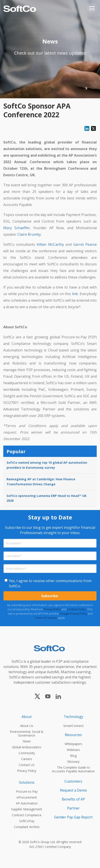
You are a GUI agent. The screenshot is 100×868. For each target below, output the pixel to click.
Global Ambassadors (27, 747)
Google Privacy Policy (73, 614)
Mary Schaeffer (17, 228)
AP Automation (27, 803)
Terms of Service (46, 618)
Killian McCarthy (50, 244)
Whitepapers (73, 744)
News (27, 741)
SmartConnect (73, 726)
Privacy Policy (52, 609)
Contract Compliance (27, 815)
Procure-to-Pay (27, 791)
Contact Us (27, 765)
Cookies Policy (76, 609)
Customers (73, 781)
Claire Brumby (29, 234)
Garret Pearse (85, 244)
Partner (73, 808)
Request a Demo (73, 790)
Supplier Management (27, 809)
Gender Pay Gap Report (73, 817)
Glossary (73, 762)
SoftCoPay (27, 821)
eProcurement (27, 797)
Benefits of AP (73, 799)
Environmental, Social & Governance (27, 733)
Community (27, 753)
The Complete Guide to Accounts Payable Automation (73, 769)
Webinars (73, 750)
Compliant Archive (27, 827)
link (75, 294)
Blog (73, 756)
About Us (27, 726)
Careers (27, 759)
